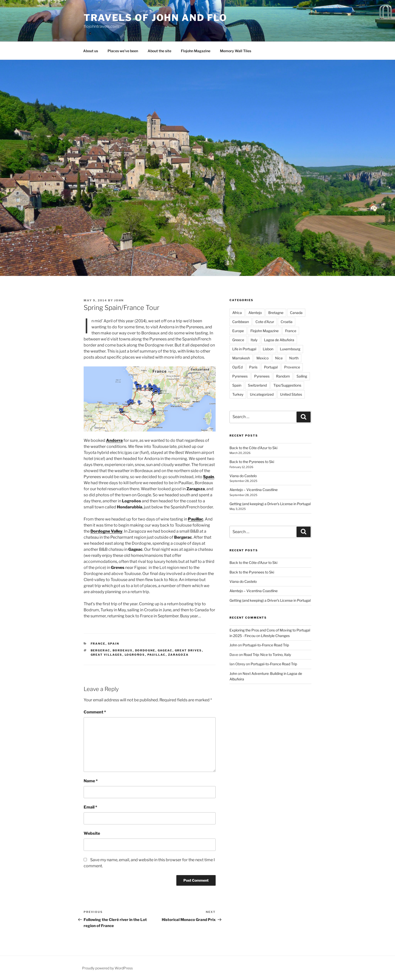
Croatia (287, 322)
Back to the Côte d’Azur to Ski (253, 448)
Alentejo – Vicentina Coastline (254, 490)
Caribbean (241, 322)
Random (283, 376)
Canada (296, 313)
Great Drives (188, 650)
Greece (238, 340)
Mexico (262, 358)
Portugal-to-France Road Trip (266, 645)
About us (91, 51)
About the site (159, 51)
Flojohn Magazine (196, 51)
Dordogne (145, 650)
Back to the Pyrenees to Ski (252, 462)
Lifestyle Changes (275, 636)
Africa (237, 313)
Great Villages (107, 655)
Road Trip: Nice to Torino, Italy (267, 655)
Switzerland (257, 385)
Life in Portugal (244, 349)
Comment (95, 712)
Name (91, 781)
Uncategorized (262, 394)
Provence (292, 367)
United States (291, 394)
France (98, 644)
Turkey (238, 394)
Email (90, 807)
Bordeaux (123, 650)
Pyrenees (240, 376)
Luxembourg (290, 349)
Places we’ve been (123, 51)
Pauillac (157, 655)
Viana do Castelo (243, 476)
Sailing (302, 376)
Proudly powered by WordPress (107, 968)
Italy (254, 340)
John (119, 300)
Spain (114, 644)
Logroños (135, 655)
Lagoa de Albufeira (279, 340)
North (294, 358)
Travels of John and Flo (155, 18)
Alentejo (255, 313)
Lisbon (268, 349)
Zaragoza (178, 655)
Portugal (271, 367)
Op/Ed (237, 367)
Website (92, 833)
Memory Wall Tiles (236, 51)
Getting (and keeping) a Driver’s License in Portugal (270, 504)
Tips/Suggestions (287, 385)
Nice (279, 358)
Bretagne (276, 313)
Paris (253, 367)
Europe (238, 331)
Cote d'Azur (265, 322)
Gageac (165, 650)
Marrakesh (241, 358)
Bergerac (101, 650)
